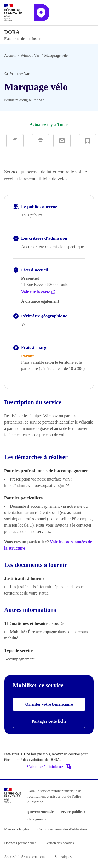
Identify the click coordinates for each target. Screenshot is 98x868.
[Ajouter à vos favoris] (88, 141)
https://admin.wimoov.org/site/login (37, 485)
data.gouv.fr (37, 819)
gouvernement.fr (41, 812)
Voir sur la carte (38, 292)
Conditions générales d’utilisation (62, 829)
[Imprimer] (41, 141)
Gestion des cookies (59, 843)
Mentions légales (17, 829)
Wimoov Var (30, 56)
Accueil (10, 56)
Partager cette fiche (49, 721)
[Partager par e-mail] (62, 141)
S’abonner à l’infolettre (49, 767)
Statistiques (63, 857)
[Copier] (15, 141)
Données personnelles (20, 843)
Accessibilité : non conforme (25, 857)
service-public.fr (73, 812)
